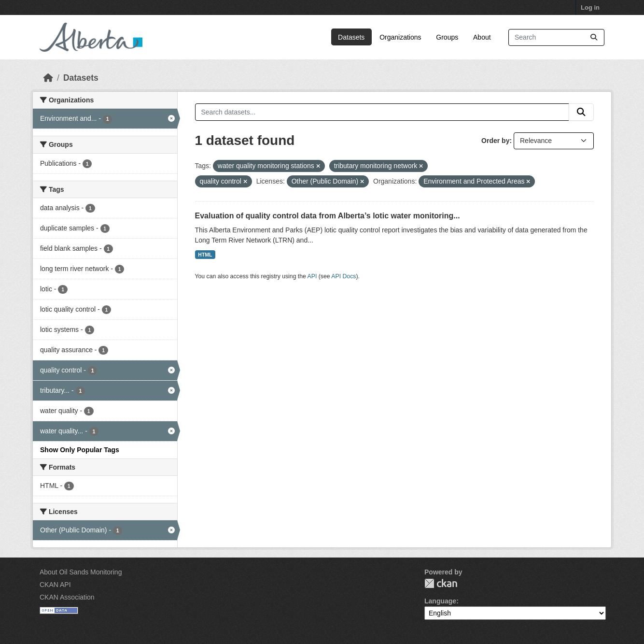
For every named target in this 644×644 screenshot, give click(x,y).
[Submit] (594, 37)
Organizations (400, 37)
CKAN (441, 583)
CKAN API (55, 585)
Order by (495, 141)
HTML (205, 255)
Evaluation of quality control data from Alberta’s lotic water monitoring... (328, 216)
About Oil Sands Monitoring (81, 572)
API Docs (343, 276)
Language (440, 601)
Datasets (351, 37)
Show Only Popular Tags (80, 450)
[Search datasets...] (556, 37)
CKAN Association (67, 597)
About (482, 37)
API (312, 276)
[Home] (48, 78)
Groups (447, 37)
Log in (590, 7)
